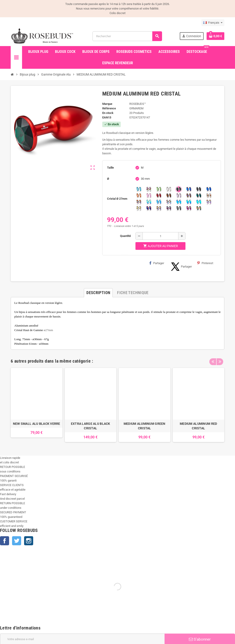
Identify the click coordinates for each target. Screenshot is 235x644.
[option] (37, 405)
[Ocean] (199, 196)
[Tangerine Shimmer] (169, 202)
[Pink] (149, 196)
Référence (109, 108)
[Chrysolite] (159, 189)
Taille (110, 168)
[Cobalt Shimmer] (199, 202)
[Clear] (169, 189)
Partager (157, 263)
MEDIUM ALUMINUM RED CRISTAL (198, 426)
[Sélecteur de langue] (213, 23)
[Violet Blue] (149, 208)
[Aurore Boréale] (149, 189)
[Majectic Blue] (209, 189)
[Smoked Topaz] (169, 196)
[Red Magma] (159, 196)
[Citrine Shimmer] (139, 202)
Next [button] (220, 360)
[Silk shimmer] (209, 202)
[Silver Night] (179, 208)
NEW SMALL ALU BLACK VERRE (37, 424)
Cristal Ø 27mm (117, 199)
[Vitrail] (199, 208)
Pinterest (205, 263)
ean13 (107, 117)
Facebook (5, 541)
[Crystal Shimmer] (139, 208)
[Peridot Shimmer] (189, 202)
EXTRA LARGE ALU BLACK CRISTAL (91, 426)
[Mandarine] (139, 196)
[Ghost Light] (169, 208)
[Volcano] (189, 196)
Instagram (29, 541)
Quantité (125, 236)
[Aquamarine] (139, 189)
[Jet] (199, 189)
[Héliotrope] (189, 189)
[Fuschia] (189, 208)
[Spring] (179, 196)
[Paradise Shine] (159, 208)
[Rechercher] (127, 36)
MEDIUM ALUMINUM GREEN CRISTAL (145, 426)
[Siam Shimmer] (149, 202)
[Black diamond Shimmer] (179, 202)
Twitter (17, 541)
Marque (107, 104)
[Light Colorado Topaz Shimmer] (159, 202)
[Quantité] (160, 236)
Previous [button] (213, 360)
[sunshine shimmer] (209, 196)
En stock (108, 113)
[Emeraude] (179, 189)
